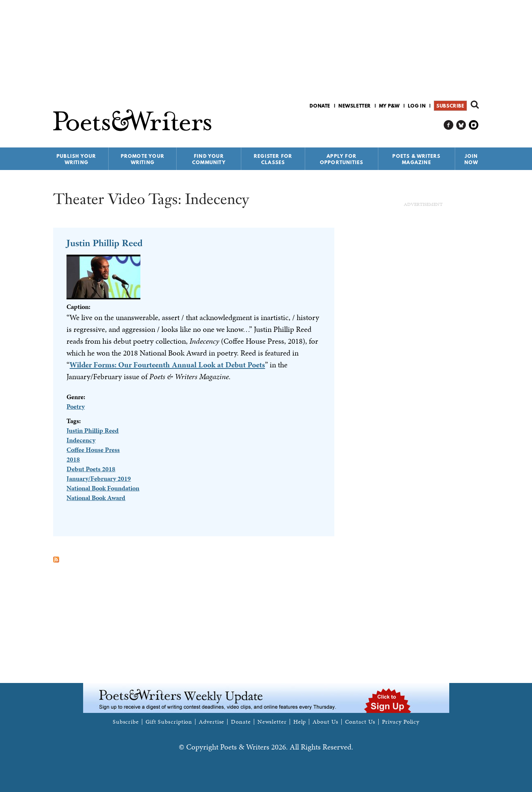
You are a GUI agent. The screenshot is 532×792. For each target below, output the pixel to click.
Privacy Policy (401, 722)
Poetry (76, 406)
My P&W (389, 106)
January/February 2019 (99, 478)
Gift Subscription (169, 722)
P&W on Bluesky (461, 125)
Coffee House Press (93, 450)
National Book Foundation (103, 488)
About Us (325, 722)
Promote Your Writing (143, 159)
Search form (475, 105)
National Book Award (96, 498)
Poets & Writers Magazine (416, 159)
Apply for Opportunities (342, 159)
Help (300, 722)
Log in (417, 106)
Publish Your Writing (76, 159)
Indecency (81, 440)
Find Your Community (209, 159)
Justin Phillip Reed (105, 243)
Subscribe (450, 106)
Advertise (212, 722)
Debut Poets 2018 (91, 469)
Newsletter (355, 106)
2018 (73, 459)
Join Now (471, 159)
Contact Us (360, 722)
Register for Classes (273, 159)
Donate (320, 106)
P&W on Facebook (449, 125)
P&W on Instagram (474, 125)
